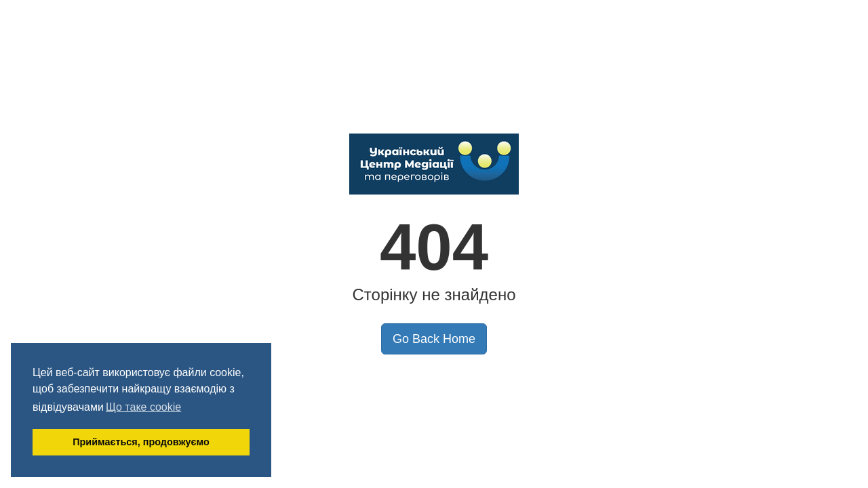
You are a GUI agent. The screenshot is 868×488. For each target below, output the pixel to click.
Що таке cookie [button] (143, 407)
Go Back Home (434, 339)
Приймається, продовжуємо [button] (141, 442)
